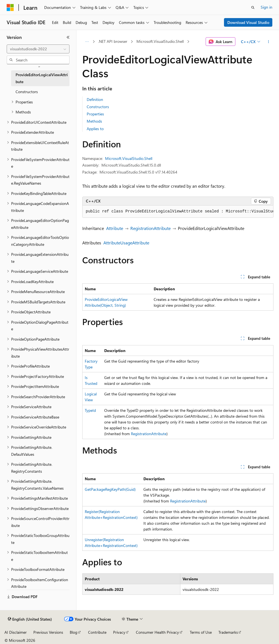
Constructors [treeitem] (27, 92)
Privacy (119, 632)
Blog (74, 632)
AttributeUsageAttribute (126, 243)
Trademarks (228, 632)
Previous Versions (48, 632)
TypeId (90, 410)
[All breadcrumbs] (87, 42)
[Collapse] (68, 37)
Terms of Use (201, 632)
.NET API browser (113, 41)
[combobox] (38, 49)
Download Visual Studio (248, 22)
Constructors (98, 107)
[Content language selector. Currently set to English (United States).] (30, 619)
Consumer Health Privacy (157, 632)
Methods (94, 121)
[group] (178, 212)
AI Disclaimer (16, 632)
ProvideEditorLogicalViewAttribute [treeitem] (42, 78)
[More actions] (268, 42)
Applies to (95, 129)
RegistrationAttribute (150, 228)
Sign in (266, 7)
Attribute (115, 228)
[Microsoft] (10, 8)
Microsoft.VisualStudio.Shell (160, 41)
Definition (95, 99)
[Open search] (253, 8)
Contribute (97, 632)
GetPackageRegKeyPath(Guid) (110, 489)
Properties (95, 114)
